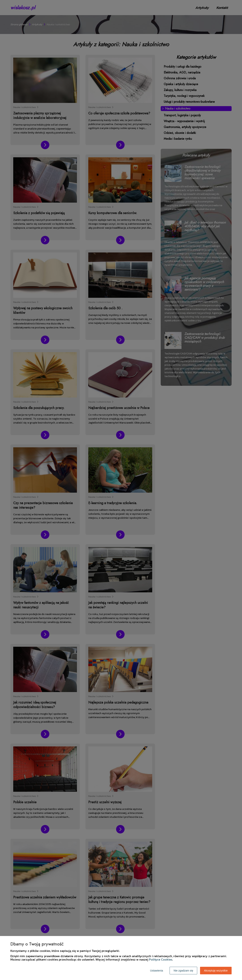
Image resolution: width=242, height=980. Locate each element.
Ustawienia (157, 971)
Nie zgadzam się (183, 971)
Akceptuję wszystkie (216, 971)
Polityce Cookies (161, 959)
